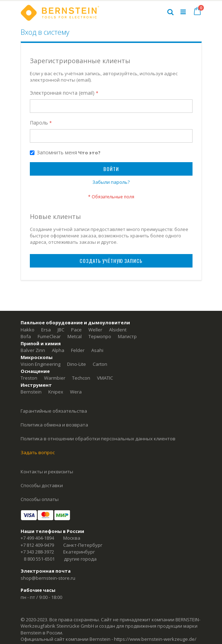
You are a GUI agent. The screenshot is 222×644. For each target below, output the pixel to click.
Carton (100, 364)
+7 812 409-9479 (37, 545)
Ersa (46, 330)
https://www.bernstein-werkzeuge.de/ (155, 639)
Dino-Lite (77, 364)
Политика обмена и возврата (54, 425)
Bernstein (31, 392)
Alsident (118, 330)
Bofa (26, 336)
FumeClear (49, 336)
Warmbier (55, 378)
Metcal (75, 336)
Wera (76, 392)
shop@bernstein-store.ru (48, 578)
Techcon (81, 378)
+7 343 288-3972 (37, 552)
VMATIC (105, 378)
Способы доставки (42, 485)
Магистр (127, 336)
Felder (78, 350)
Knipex (56, 392)
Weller (95, 330)
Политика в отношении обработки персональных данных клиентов (98, 439)
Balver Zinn (33, 350)
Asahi (97, 350)
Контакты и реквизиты (47, 472)
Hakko (28, 330)
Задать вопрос (38, 452)
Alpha (58, 350)
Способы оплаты (40, 499)
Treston (29, 378)
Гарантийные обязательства (54, 411)
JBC (61, 330)
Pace (76, 330)
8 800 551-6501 (39, 559)
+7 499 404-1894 (37, 538)
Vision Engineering (40, 364)
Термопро (100, 336)
